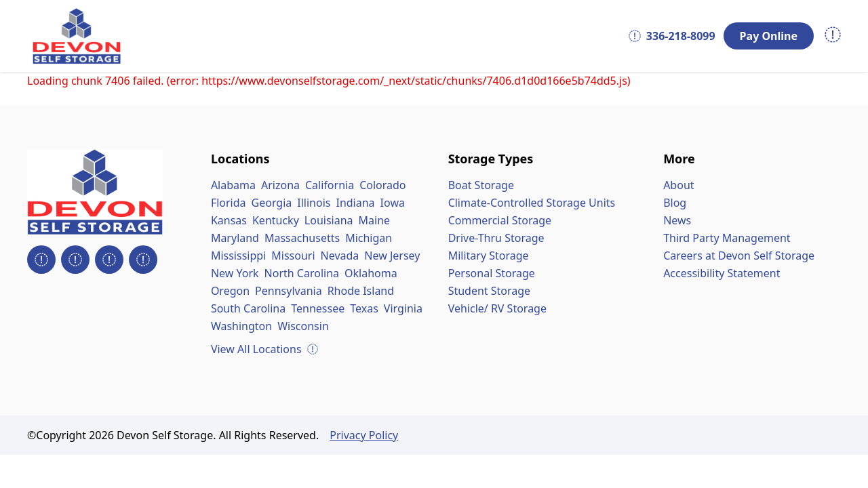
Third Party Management (727, 238)
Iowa (393, 203)
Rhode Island (361, 291)
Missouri (293, 256)
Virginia (403, 308)
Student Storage (490, 291)
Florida (229, 203)
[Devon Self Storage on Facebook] (41, 260)
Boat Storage (481, 185)
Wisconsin (303, 326)
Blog (675, 203)
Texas (364, 308)
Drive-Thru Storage (496, 238)
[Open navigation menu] (833, 36)
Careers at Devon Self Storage (739, 256)
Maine (375, 220)
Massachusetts (302, 238)
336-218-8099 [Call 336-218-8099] (672, 36)
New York (235, 273)
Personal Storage (492, 273)
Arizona (280, 185)
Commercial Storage (500, 220)
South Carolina (248, 308)
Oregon (230, 291)
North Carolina (302, 273)
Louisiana (329, 220)
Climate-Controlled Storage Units (532, 203)
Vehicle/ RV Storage (497, 308)
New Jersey (392, 256)
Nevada (340, 256)
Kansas (229, 220)
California (330, 185)
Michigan (369, 238)
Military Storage (489, 256)
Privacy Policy (364, 435)
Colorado (382, 185)
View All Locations (264, 349)
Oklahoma (371, 273)
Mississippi (238, 256)
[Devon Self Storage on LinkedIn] (109, 260)
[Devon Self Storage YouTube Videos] (143, 260)
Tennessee (318, 308)
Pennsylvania (289, 291)
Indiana (355, 203)
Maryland (235, 238)
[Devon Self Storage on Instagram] (75, 260)
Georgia (272, 203)
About (678, 185)
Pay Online (769, 36)
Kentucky (276, 220)
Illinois (314, 203)
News (677, 220)
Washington (241, 326)
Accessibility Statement (722, 273)
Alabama (233, 185)
